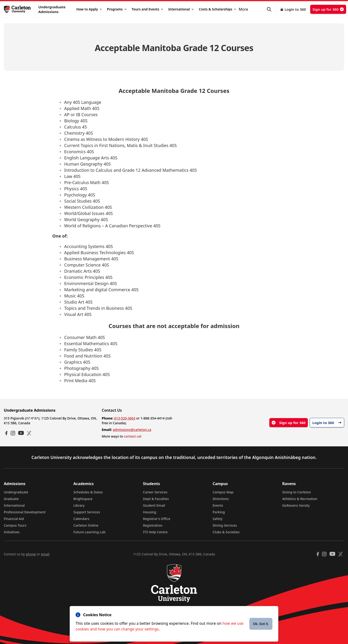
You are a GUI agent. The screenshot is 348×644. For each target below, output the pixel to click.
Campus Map (223, 492)
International (181, 9)
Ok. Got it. (261, 624)
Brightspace (83, 499)
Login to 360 (295, 9)
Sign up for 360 (328, 9)
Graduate (11, 499)
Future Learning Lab (89, 532)
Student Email (154, 505)
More (243, 9)
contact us (132, 436)
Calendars (81, 519)
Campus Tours (15, 525)
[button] (271, 9)
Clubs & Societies (226, 532)
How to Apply (89, 9)
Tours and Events (147, 9)
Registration (153, 525)
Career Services (155, 492)
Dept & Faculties (156, 499)
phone (31, 554)
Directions (221, 499)
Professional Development (25, 512)
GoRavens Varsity (296, 505)
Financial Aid (14, 519)
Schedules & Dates (88, 492)
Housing (150, 512)
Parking (219, 512)
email (45, 554)
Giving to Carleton (297, 492)
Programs (117, 9)
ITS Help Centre (155, 532)
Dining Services (225, 525)
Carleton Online (86, 525)
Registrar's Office (157, 519)
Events (218, 505)
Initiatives (12, 532)
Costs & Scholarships (217, 9)
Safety (217, 519)
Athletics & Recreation (300, 499)
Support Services (87, 512)
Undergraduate (16, 492)
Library (79, 505)
